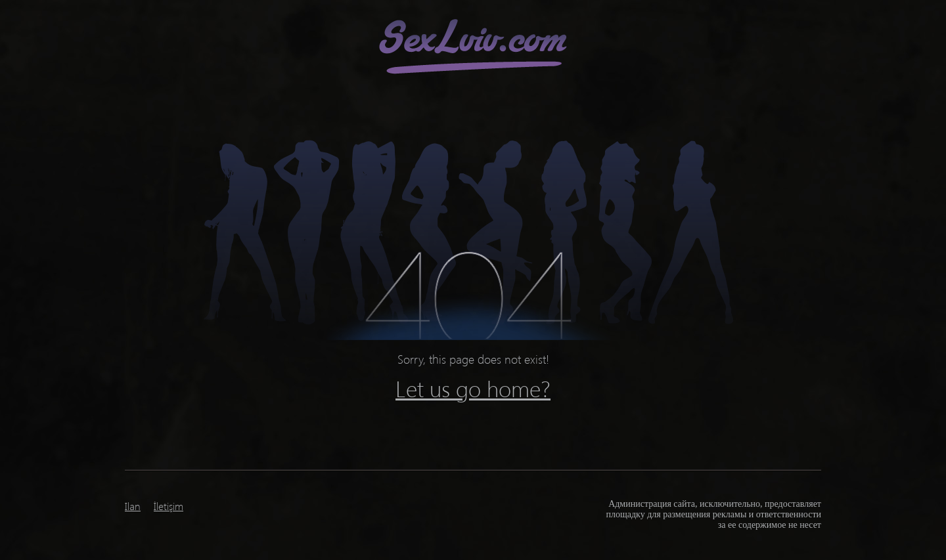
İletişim (169, 506)
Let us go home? (473, 388)
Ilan (133, 506)
